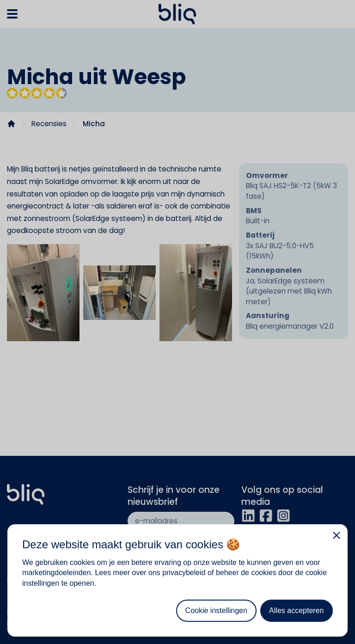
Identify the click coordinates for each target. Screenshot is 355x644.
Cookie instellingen (216, 610)
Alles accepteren (296, 610)
